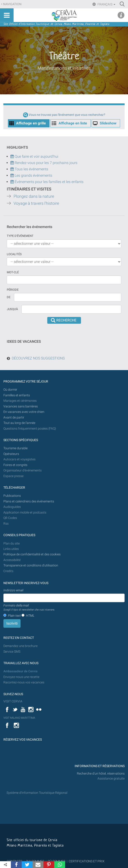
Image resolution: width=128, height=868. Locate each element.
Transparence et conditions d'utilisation (31, 565)
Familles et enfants (17, 395)
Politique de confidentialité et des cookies (32, 554)
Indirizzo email (13, 590)
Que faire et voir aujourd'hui (34, 156)
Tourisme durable (15, 448)
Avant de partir (14, 417)
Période (13, 290)
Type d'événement (20, 236)
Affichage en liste (73, 123)
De (9, 297)
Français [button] (106, 4)
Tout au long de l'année (19, 423)
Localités (14, 254)
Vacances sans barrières (21, 406)
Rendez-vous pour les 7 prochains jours (46, 163)
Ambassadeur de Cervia (20, 671)
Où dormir (10, 390)
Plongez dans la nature (34, 196)
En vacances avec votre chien (24, 412)
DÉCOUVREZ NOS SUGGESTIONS (38, 358)
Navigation (12, 4)
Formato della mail (29, 608)
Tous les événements (29, 169)
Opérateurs (11, 454)
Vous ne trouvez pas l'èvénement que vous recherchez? (67, 115)
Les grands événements (33, 175)
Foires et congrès (15, 465)
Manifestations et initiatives (64, 68)
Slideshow (108, 123)
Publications (12, 496)
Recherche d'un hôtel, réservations (101, 774)
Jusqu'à (12, 309)
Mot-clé (13, 272)
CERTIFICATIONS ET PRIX (87, 861)
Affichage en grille (31, 123)
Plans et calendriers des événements (29, 501)
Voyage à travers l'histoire (36, 203)
